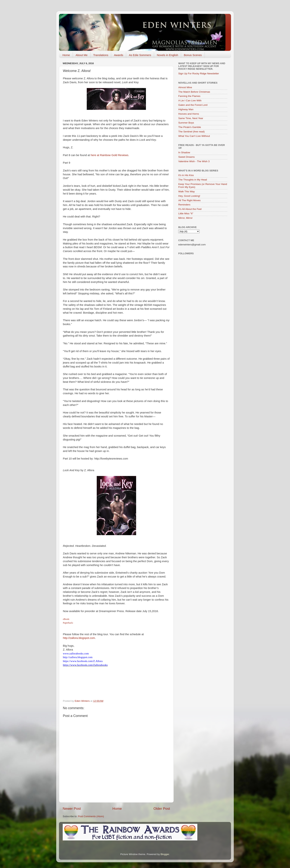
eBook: (66, 619)
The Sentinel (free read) (192, 132)
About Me (82, 55)
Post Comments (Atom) (91, 816)
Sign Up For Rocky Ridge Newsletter (199, 74)
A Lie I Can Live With (190, 101)
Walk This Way (187, 191)
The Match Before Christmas (194, 92)
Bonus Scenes (193, 55)
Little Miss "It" (186, 213)
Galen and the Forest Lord (193, 105)
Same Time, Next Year (191, 118)
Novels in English (167, 55)
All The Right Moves (189, 200)
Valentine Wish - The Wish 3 (194, 161)
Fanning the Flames (189, 96)
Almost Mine (185, 87)
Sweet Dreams (187, 157)
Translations (101, 55)
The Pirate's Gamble (190, 127)
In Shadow (184, 152)
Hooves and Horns (189, 114)
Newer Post (72, 809)
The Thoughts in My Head (193, 180)
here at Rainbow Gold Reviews (109, 155)
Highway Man (186, 109)
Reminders (184, 205)
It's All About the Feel (190, 209)
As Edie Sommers (140, 55)
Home (66, 55)
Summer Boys (186, 123)
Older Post (162, 809)
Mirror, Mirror (185, 218)
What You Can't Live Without (194, 136)
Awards (119, 55)
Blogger (165, 854)
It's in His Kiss (186, 175)
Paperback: (68, 623)
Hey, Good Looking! (189, 196)
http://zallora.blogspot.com (79, 638)
